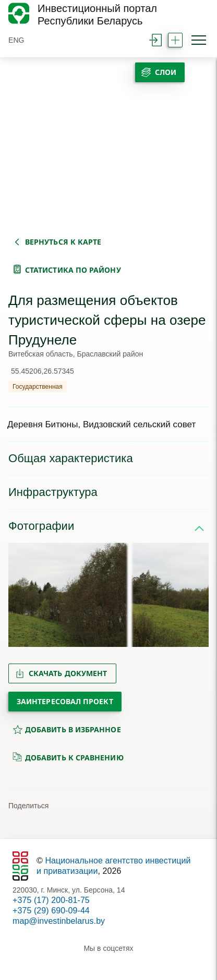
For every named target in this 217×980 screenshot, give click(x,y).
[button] (21, 595)
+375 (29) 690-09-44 (51, 911)
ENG (16, 40)
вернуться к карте (63, 242)
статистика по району (73, 270)
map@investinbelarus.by (59, 921)
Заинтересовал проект (65, 701)
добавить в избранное (67, 729)
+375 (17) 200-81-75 (51, 900)
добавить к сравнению (68, 757)
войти (155, 40)
